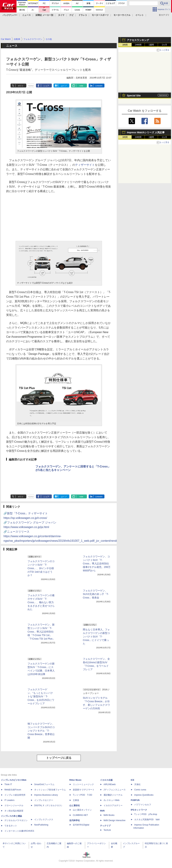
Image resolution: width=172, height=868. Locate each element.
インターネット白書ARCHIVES (19, 831)
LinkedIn (99, 86)
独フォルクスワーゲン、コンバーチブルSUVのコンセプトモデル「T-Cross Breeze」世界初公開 (41, 731)
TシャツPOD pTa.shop (146, 814)
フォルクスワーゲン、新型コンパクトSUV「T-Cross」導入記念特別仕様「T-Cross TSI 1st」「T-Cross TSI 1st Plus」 (41, 632)
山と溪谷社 (75, 805)
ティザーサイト (85, 165)
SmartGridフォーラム (44, 784)
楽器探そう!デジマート (84, 790)
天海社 (137, 784)
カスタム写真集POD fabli (147, 820)
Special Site (134, 96)
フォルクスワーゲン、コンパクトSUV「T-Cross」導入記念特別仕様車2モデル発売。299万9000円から (97, 564)
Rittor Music (75, 780)
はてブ (64, 86)
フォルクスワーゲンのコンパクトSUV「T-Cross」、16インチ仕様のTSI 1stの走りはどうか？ (41, 568)
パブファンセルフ (143, 805)
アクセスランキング (138, 40)
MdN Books (109, 815)
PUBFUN (135, 800)
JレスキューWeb (111, 800)
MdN (102, 811)
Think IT (8, 784)
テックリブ (105, 826)
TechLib (107, 830)
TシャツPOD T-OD (82, 795)
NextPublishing (41, 825)
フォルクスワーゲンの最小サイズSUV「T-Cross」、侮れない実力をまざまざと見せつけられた (41, 602)
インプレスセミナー (44, 800)
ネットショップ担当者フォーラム (50, 790)
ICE (133, 780)
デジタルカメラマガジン (16, 820)
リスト (31, 86)
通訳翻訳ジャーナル (113, 795)
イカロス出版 (106, 780)
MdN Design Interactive (115, 820)
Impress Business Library (46, 795)
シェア (46, 86)
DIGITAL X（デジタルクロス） (49, 805)
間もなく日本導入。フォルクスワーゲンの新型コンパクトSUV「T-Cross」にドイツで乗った (96, 637)
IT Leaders (9, 800)
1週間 (151, 45)
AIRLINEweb (110, 784)
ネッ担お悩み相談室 (14, 811)
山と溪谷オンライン (82, 810)
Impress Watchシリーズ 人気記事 (146, 132)
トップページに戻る (59, 758)
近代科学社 (75, 820)
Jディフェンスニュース (115, 790)
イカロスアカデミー (113, 805)
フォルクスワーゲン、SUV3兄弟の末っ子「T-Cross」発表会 (96, 594)
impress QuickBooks (144, 795)
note (81, 86)
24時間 (138, 45)
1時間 (125, 45)
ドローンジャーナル (14, 805)
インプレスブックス (44, 820)
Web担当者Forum (13, 790)
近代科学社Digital (81, 825)
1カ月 (165, 45)
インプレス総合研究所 (15, 795)
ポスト (21, 86)
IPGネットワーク (139, 810)
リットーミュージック (83, 784)
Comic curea (140, 790)
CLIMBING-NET (80, 815)
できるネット (11, 826)
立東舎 (76, 800)
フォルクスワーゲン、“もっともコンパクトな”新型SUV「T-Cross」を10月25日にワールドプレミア (41, 696)
